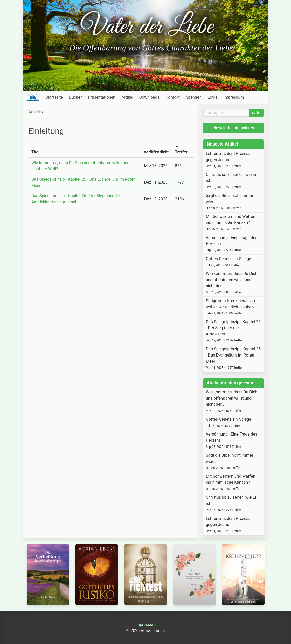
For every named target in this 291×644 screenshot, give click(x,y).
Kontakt (173, 97)
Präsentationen (102, 97)
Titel (35, 152)
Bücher (75, 97)
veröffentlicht (156, 152)
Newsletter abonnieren (233, 128)
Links (213, 97)
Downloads (149, 97)
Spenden (194, 97)
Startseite (54, 97)
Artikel (127, 97)
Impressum (234, 97)
